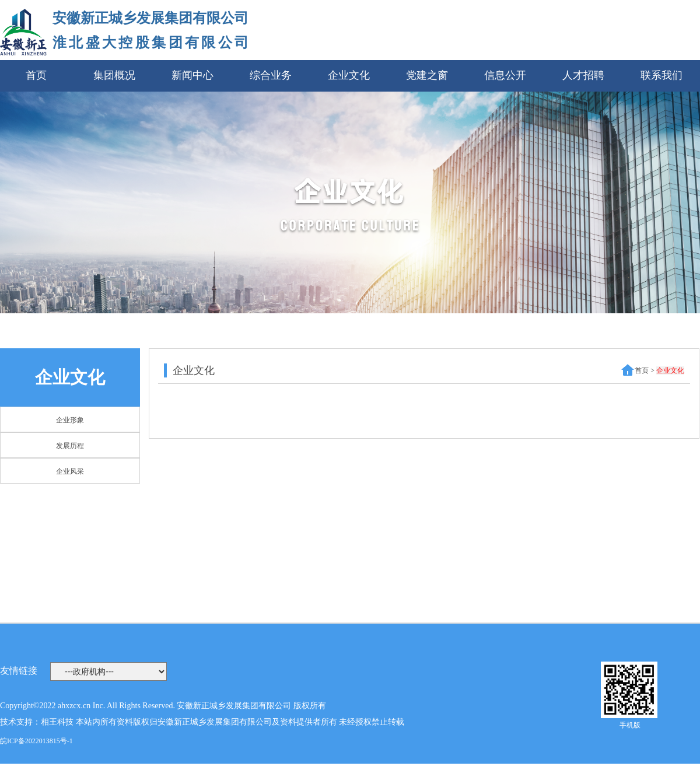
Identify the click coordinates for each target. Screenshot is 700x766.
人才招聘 (583, 75)
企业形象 (70, 420)
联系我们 (661, 75)
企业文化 (349, 75)
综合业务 (271, 75)
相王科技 (57, 722)
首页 (36, 75)
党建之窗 (427, 75)
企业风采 (70, 471)
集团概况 (114, 75)
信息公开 (505, 75)
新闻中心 (192, 75)
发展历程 (70, 446)
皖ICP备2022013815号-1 (36, 741)
